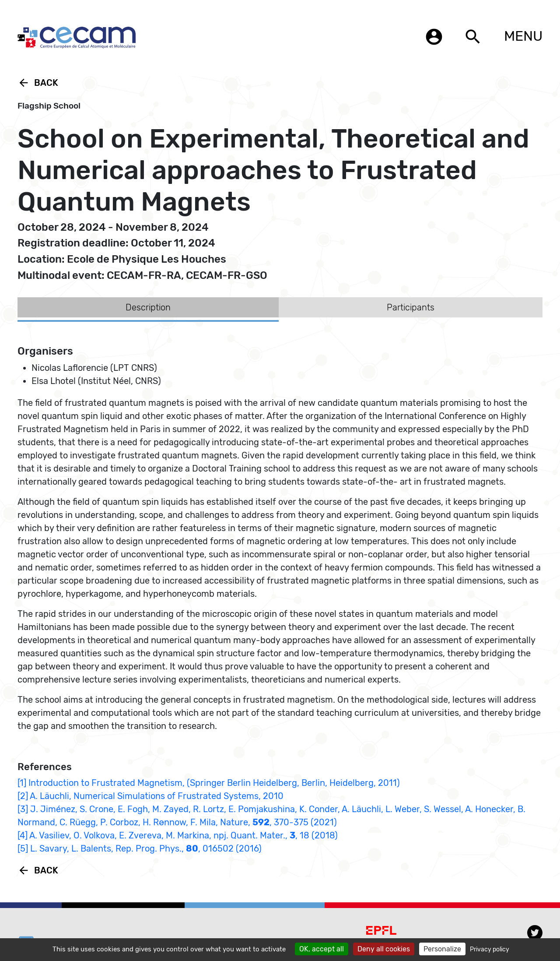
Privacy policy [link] (490, 949)
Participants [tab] (411, 307)
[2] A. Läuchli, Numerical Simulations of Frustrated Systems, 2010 (150, 796)
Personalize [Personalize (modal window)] (442, 949)
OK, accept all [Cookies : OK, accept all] (322, 949)
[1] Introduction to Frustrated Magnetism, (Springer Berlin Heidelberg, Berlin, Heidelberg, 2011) (209, 783)
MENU (523, 36)
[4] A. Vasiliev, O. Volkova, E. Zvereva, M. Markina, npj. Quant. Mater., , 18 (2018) (178, 835)
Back (38, 83)
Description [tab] (148, 307)
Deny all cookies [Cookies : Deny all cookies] (384, 949)
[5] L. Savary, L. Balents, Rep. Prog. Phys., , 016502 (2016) (140, 848)
